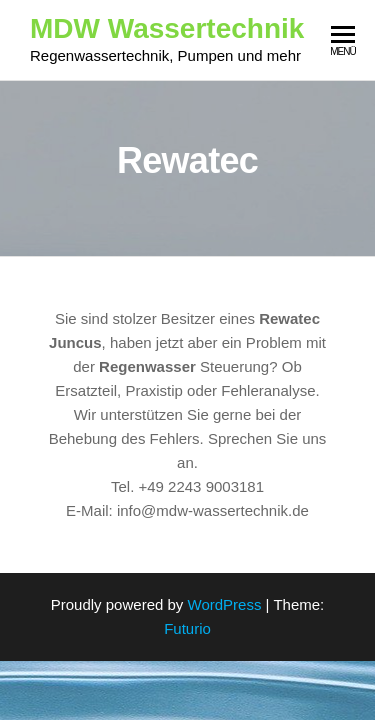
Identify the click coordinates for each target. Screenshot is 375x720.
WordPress (225, 604)
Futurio (187, 628)
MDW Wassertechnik (167, 28)
